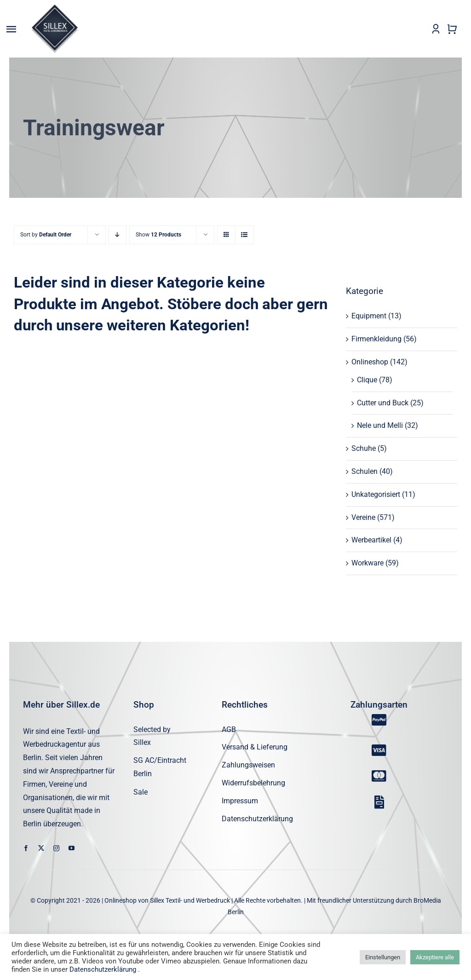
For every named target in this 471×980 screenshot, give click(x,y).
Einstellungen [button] (383, 957)
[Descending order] (118, 235)
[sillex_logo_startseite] (55, 8)
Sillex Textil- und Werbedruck (190, 901)
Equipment (369, 316)
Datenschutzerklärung (103, 969)
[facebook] (26, 849)
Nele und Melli (380, 426)
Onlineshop (370, 362)
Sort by (46, 235)
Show (158, 235)
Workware (368, 563)
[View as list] (244, 235)
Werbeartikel (371, 540)
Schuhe (364, 449)
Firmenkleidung (376, 339)
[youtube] (72, 849)
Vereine (363, 517)
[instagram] (56, 849)
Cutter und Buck (383, 403)
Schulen (365, 472)
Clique (367, 380)
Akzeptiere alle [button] (435, 957)
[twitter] (41, 849)
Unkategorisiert (376, 494)
